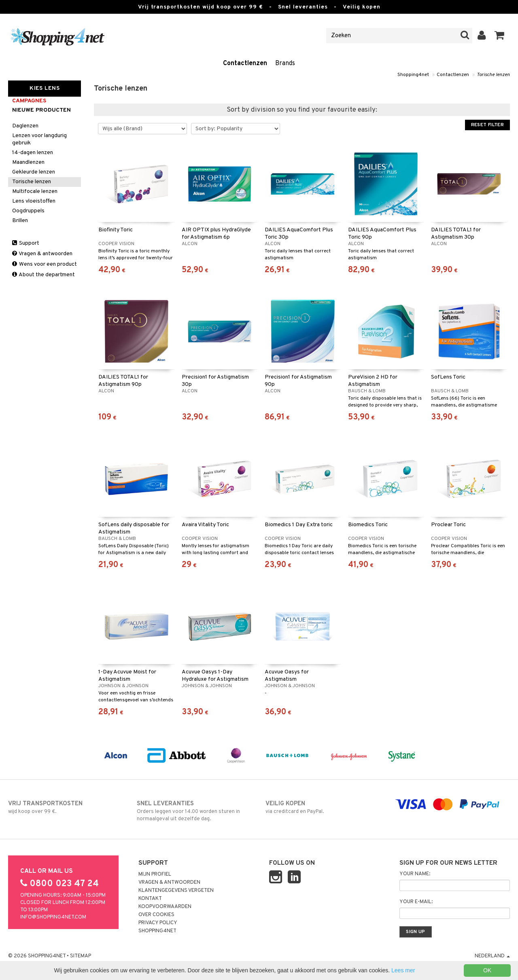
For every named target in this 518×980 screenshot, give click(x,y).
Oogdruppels (28, 211)
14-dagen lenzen (33, 153)
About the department (44, 275)
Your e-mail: (416, 902)
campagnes (29, 101)
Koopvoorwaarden (165, 907)
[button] (500, 36)
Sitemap (81, 956)
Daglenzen (25, 126)
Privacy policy (158, 923)
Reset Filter (487, 125)
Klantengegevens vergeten (176, 891)
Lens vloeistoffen (34, 201)
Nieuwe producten (41, 110)
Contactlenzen (245, 63)
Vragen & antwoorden (42, 254)
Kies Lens (45, 88)
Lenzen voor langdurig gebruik (39, 139)
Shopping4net (413, 75)
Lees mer (403, 970)
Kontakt (150, 899)
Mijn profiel (155, 874)
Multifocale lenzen (35, 192)
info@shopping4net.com (53, 917)
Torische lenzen (493, 75)
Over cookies (156, 915)
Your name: (415, 874)
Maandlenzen (28, 162)
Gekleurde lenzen (34, 172)
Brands (285, 63)
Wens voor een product (45, 264)
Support (26, 243)
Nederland (492, 956)
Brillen (20, 221)
